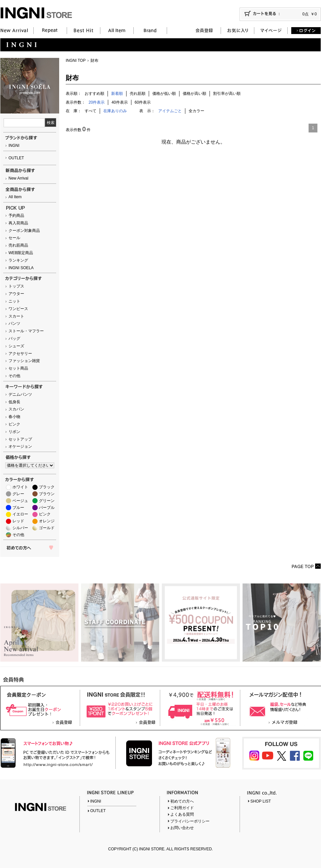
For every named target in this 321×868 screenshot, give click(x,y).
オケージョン (20, 446)
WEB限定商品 (21, 253)
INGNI (14, 146)
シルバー (20, 528)
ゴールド (47, 528)
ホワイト (20, 487)
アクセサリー (20, 354)
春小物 (14, 417)
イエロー (20, 514)
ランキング (18, 260)
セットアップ (20, 439)
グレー (18, 494)
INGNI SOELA (21, 268)
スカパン (16, 409)
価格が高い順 (194, 94)
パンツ (14, 323)
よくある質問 (182, 814)
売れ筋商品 (18, 245)
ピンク (14, 424)
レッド (18, 521)
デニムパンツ (20, 394)
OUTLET (16, 158)
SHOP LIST (261, 801)
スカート (16, 316)
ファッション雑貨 (24, 361)
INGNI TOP (76, 61)
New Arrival (18, 178)
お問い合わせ (182, 828)
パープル (47, 508)
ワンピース (18, 309)
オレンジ (47, 521)
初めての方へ (182, 801)
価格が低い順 (164, 94)
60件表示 (143, 102)
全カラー (196, 111)
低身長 (14, 402)
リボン (14, 432)
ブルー (18, 508)
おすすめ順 (94, 94)
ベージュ (20, 501)
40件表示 (119, 102)
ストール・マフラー (26, 331)
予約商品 (16, 216)
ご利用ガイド (182, 808)
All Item (15, 197)
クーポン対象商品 (24, 231)
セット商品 (18, 368)
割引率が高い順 (227, 94)
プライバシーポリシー (190, 821)
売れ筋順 (138, 94)
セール (14, 238)
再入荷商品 (18, 223)
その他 (14, 376)
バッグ (14, 339)
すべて (91, 111)
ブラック (47, 487)
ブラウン (47, 494)
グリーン (47, 501)
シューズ (16, 346)
